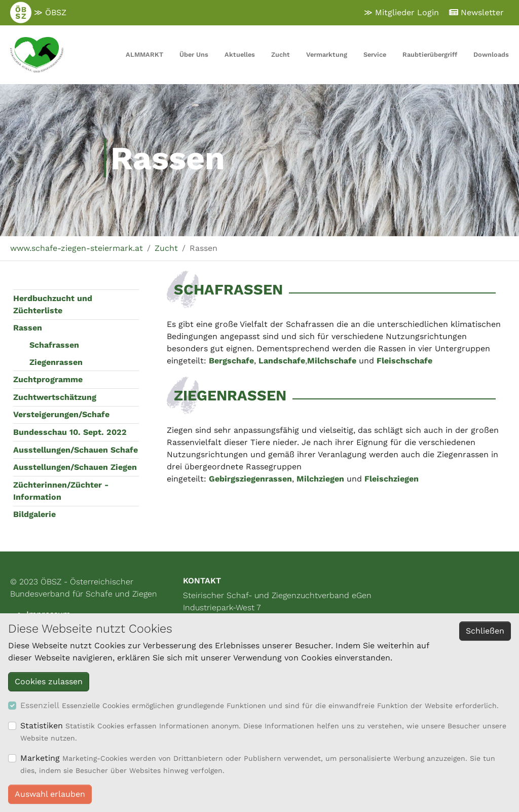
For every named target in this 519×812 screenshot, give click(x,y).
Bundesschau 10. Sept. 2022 (70, 432)
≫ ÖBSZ (38, 13)
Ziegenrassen (56, 362)
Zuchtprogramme (48, 379)
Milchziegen (320, 479)
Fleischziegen (392, 479)
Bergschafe (231, 361)
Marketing (40, 758)
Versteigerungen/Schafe (61, 414)
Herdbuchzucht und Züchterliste (53, 304)
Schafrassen (54, 345)
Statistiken (42, 726)
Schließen (485, 631)
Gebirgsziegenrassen (250, 479)
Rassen (28, 328)
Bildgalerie (34, 514)
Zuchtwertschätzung (55, 397)
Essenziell (40, 705)
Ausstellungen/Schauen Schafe (76, 450)
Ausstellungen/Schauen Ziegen (75, 467)
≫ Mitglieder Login (401, 12)
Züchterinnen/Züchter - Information (61, 491)
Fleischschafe (404, 361)
